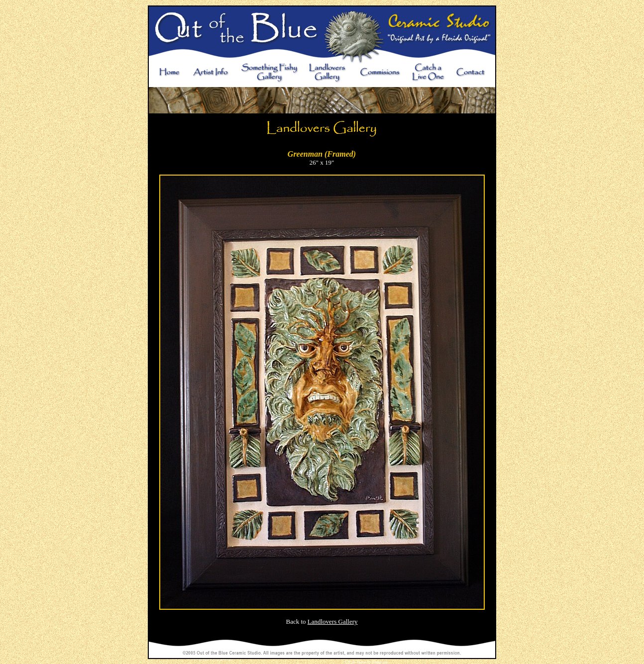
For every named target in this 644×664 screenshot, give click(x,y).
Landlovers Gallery (333, 621)
